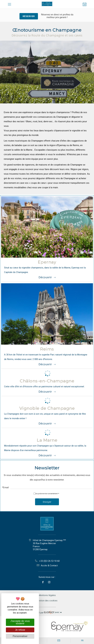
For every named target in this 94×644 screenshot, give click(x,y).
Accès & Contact (47, 565)
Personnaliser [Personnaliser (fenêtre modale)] (20, 636)
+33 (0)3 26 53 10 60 (47, 561)
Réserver (29, 16)
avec (47, 612)
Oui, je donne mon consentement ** (47, 494)
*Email (5, 487)
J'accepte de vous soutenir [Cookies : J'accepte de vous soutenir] (20, 622)
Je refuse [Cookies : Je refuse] (20, 630)
